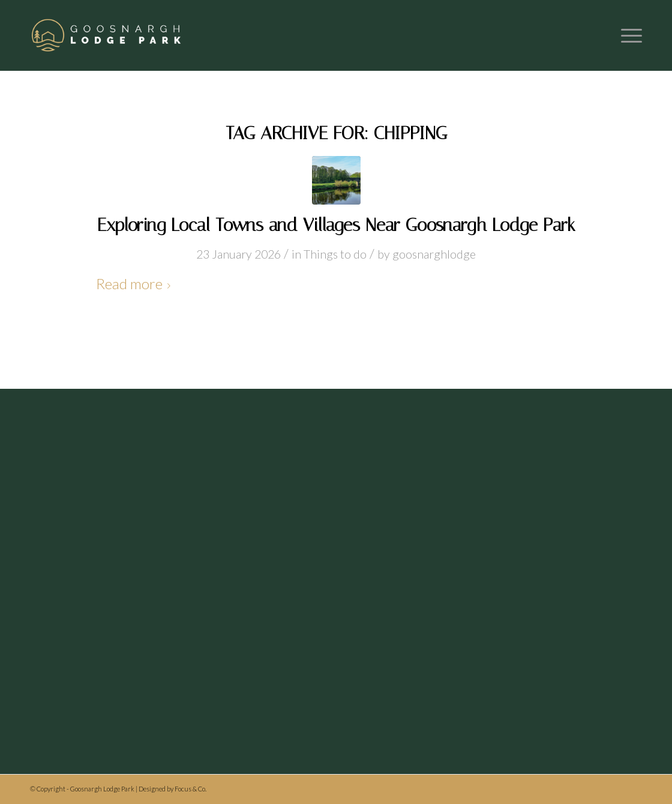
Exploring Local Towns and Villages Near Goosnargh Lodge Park (336, 225)
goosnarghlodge (434, 254)
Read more (136, 283)
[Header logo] (107, 35)
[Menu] (628, 35)
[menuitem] (628, 35)
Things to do (335, 254)
